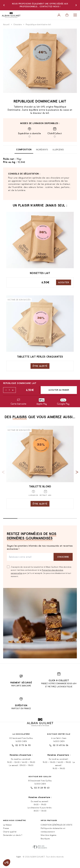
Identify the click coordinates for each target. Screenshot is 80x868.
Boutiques (45, 839)
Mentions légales (48, 835)
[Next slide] (77, 472)
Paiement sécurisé (21, 683)
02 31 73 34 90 (21, 745)
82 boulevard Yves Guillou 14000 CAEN (21, 740)
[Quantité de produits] (9, 390)
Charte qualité (10, 832)
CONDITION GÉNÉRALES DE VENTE (57, 825)
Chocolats (18, 24)
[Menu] (75, 15)
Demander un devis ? (13, 835)
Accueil (6, 24)
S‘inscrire (63, 557)
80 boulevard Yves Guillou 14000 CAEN (40, 782)
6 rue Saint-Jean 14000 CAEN (59, 740)
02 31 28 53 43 (40, 788)
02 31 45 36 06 (59, 745)
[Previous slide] (3, 472)
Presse (6, 828)
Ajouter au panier (59, 390)
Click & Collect (59, 680)
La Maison (7, 825)
